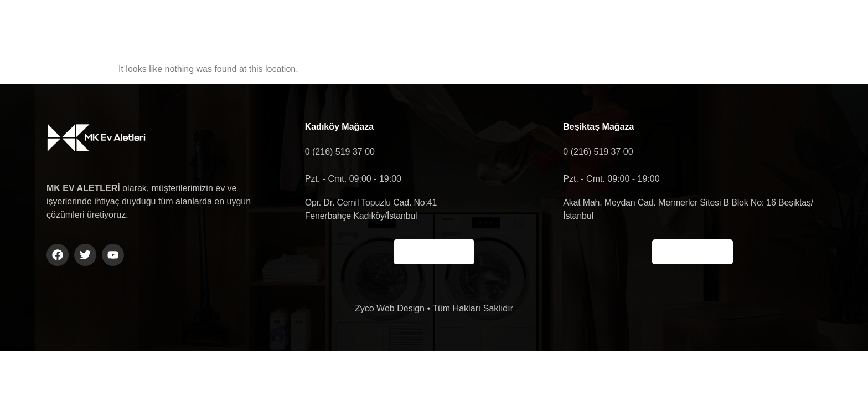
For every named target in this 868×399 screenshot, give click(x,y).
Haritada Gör (434, 252)
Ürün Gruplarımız (488, 27)
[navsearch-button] (731, 27)
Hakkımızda (389, 27)
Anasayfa (307, 27)
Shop (641, 27)
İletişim (576, 27)
